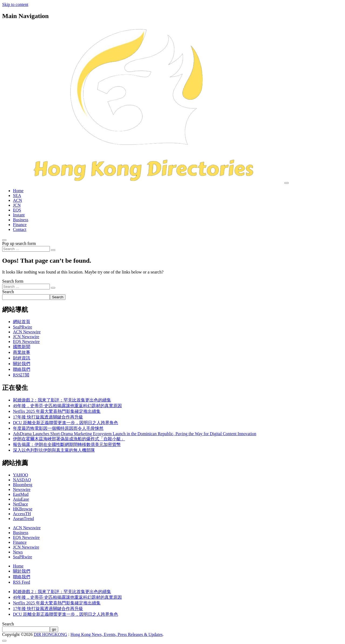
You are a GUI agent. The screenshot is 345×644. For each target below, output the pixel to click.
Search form (13, 281)
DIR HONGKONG (50, 634)
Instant (19, 215)
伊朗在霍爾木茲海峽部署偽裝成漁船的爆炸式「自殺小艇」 (69, 439)
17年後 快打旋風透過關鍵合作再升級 (48, 417)
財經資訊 (22, 358)
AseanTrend (23, 519)
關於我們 (22, 364)
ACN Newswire (27, 332)
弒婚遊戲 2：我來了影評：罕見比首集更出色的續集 (62, 400)
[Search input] (26, 249)
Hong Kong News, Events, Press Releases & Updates (117, 634)
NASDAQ (22, 480)
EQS (17, 210)
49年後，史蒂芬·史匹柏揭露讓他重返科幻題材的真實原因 (67, 406)
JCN (17, 205)
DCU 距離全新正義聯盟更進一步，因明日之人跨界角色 (65, 423)
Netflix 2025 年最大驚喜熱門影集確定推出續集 (57, 411)
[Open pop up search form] (4, 240)
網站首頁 (22, 322)
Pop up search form (19, 243)
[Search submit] (53, 250)
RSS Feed (22, 582)
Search (8, 292)
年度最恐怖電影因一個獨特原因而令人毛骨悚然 (58, 428)
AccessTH (22, 514)
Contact (20, 229)
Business (21, 220)
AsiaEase (21, 499)
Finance (20, 225)
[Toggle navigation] (287, 183)
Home (18, 191)
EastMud (21, 494)
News (18, 552)
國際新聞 (22, 347)
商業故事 (22, 352)
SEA (17, 195)
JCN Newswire (26, 337)
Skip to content (15, 4)
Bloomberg (23, 485)
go (54, 629)
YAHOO (20, 475)
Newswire (22, 489)
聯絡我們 (22, 369)
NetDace (20, 504)
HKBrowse (23, 509)
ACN (18, 200)
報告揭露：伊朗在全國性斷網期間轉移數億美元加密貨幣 (67, 444)
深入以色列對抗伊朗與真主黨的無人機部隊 (54, 450)
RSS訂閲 (21, 375)
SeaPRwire (23, 327)
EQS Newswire (26, 342)
